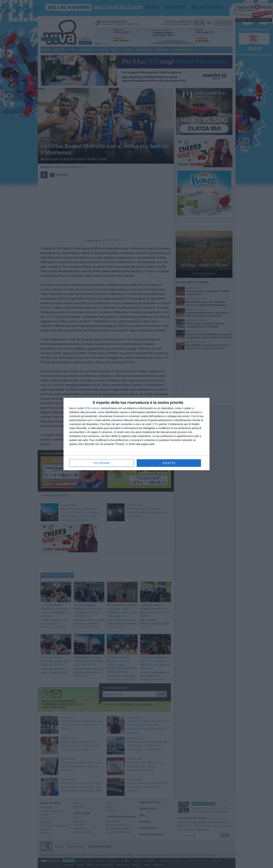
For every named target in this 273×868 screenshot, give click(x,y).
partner (96, 408)
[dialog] (136, 434)
